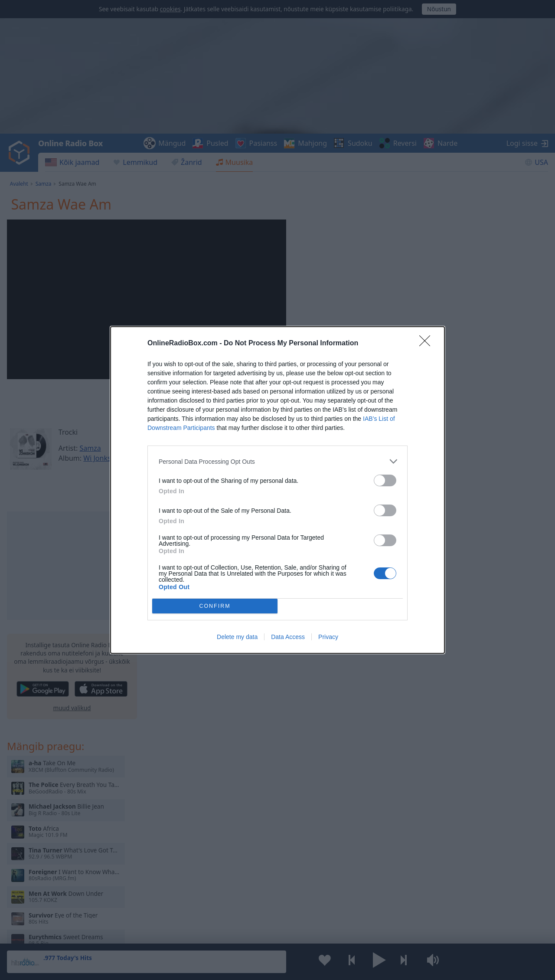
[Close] (428, 344)
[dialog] (277, 490)
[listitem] (277, 461)
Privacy (328, 637)
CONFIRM (215, 606)
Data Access (288, 637)
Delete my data (237, 637)
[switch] (385, 480)
